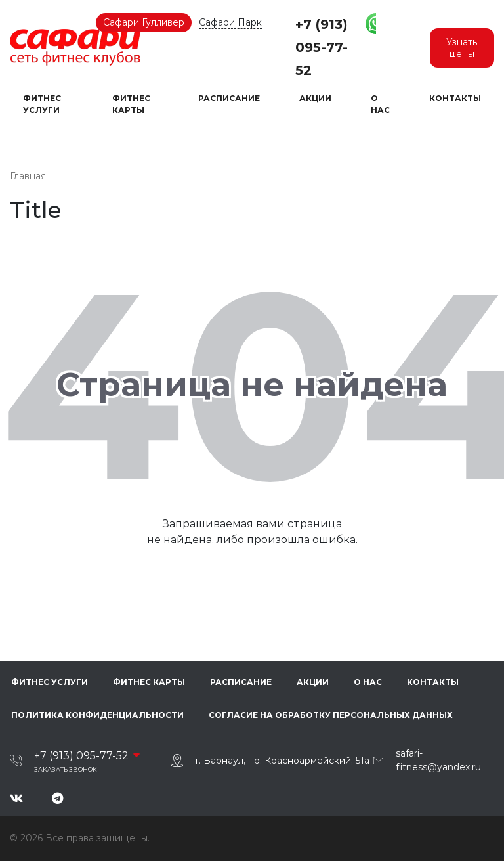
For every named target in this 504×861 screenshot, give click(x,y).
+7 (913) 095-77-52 (322, 47)
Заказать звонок (66, 769)
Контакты (455, 98)
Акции (315, 98)
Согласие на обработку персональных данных (329, 715)
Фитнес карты (131, 104)
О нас (380, 104)
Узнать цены (462, 48)
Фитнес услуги (42, 104)
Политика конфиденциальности (96, 715)
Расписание (229, 98)
